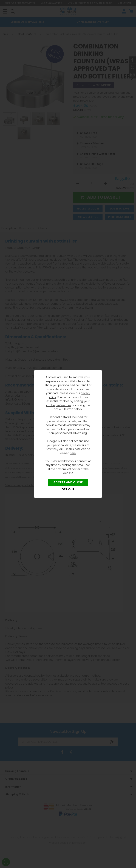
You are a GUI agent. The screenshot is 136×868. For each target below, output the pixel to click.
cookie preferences (59, 405)
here (73, 453)
